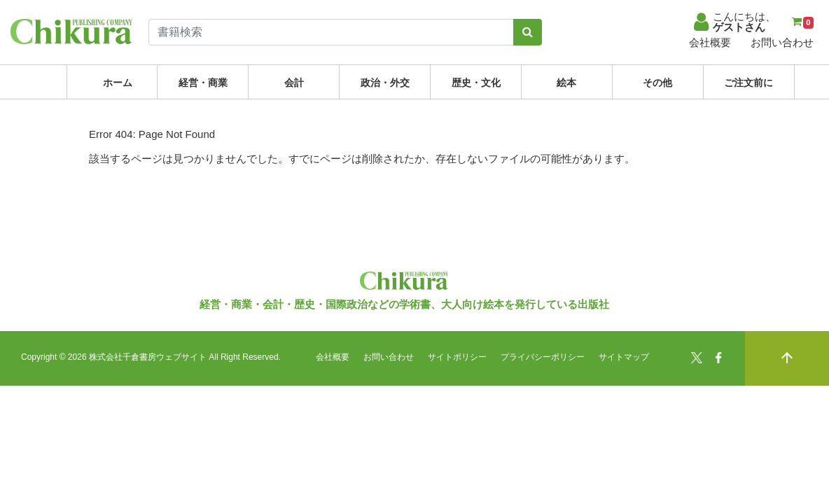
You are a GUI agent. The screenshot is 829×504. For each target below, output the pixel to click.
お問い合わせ (782, 42)
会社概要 (710, 42)
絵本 (566, 83)
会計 (294, 83)
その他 (657, 83)
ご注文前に (748, 83)
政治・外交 (385, 83)
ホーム (118, 83)
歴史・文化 (476, 83)
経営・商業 (203, 83)
